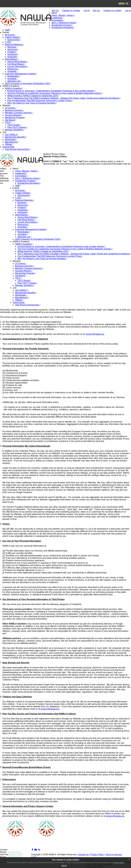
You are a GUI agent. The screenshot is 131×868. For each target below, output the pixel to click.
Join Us (55, 10)
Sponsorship (8, 147)
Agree (64, 866)
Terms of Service (114, 855)
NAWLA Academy (11, 86)
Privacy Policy (97, 855)
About (54, 13)
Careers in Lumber (71, 10)
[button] (123, 4)
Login (34, 857)
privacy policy (119, 863)
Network (6, 105)
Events (6, 32)
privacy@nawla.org (95, 334)
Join (4, 132)
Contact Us (83, 855)
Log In (87, 10)
